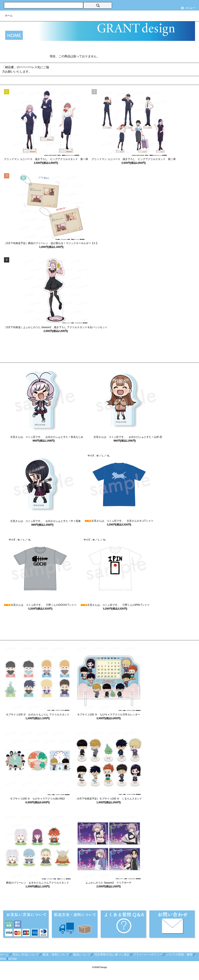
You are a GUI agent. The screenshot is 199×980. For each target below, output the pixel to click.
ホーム (9, 16)
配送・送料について (56, 954)
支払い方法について (26, 954)
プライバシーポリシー (148, 954)
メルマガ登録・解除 (179, 954)
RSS (3, 959)
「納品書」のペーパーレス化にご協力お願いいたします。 (26, 69)
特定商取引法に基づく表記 (112, 954)
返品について (82, 954)
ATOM (12, 959)
